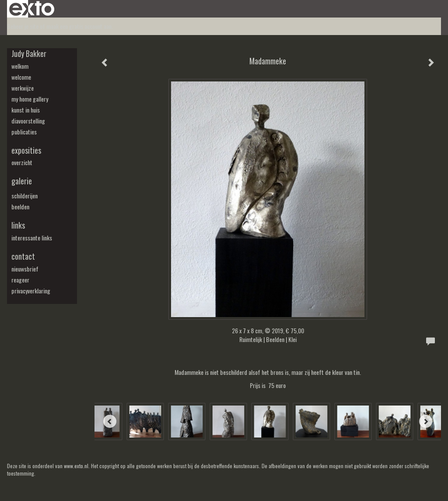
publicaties (24, 132)
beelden (20, 207)
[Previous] (110, 421)
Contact (23, 256)
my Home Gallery (30, 99)
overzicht (22, 162)
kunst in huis (26, 110)
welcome (21, 77)
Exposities (26, 150)
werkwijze (23, 88)
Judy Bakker (29, 54)
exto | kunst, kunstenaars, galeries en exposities (32, 9)
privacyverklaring (31, 291)
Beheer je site (23, 26)
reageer (20, 280)
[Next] (426, 421)
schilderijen (24, 196)
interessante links (32, 238)
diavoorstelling (28, 121)
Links (18, 225)
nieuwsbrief (25, 269)
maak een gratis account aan (79, 26)
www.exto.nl (76, 466)
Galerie (22, 181)
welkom (20, 66)
